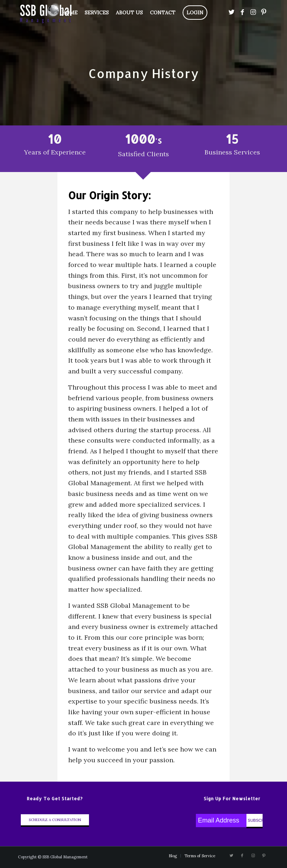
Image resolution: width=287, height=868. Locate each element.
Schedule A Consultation (55, 820)
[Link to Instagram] (253, 12)
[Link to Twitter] (231, 12)
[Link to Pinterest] (264, 12)
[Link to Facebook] (242, 12)
